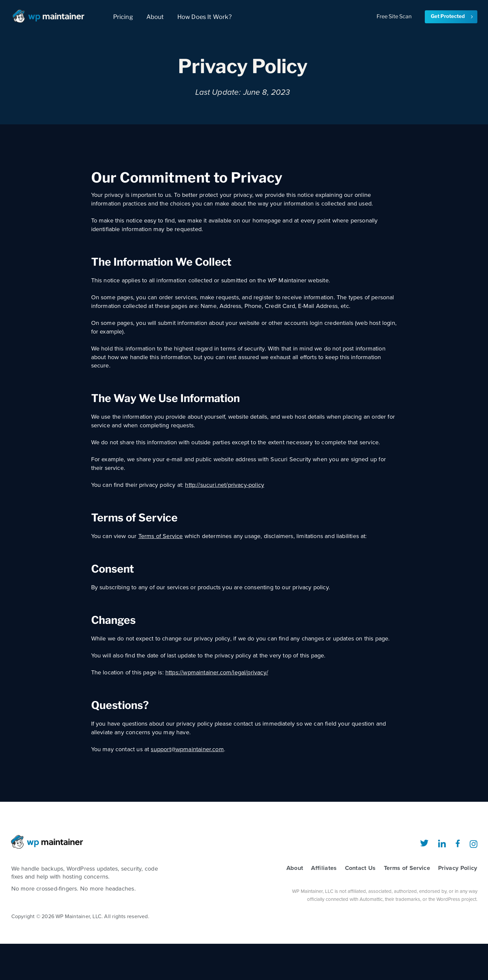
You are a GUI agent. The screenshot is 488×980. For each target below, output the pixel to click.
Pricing (123, 17)
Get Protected (452, 16)
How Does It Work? (204, 17)
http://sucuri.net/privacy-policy (225, 485)
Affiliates (324, 868)
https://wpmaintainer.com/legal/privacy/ (217, 672)
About (155, 17)
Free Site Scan (394, 16)
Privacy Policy (458, 868)
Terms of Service (161, 536)
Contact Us (360, 868)
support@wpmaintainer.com (187, 749)
